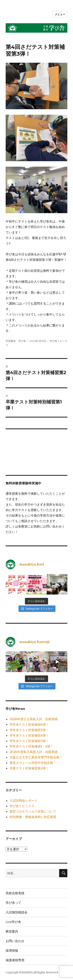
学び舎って (13, 903)
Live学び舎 (13, 922)
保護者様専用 (15, 960)
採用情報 (12, 951)
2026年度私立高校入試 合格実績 (34, 752)
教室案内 (12, 931)
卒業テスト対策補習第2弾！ (29, 768)
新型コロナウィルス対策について (33, 811)
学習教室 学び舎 (16, 341)
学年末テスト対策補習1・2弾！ (31, 746)
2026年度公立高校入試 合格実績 (34, 719)
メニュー (60, 14)
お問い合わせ (15, 941)
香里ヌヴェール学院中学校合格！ (33, 763)
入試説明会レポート (24, 800)
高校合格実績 (15, 893)
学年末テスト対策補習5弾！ (29, 730)
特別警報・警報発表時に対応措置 (33, 817)
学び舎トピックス (22, 806)
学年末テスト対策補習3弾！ (29, 741)
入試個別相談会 (17, 912)
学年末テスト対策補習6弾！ (29, 724)
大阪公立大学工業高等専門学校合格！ (36, 757)
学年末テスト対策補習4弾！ (29, 735)
